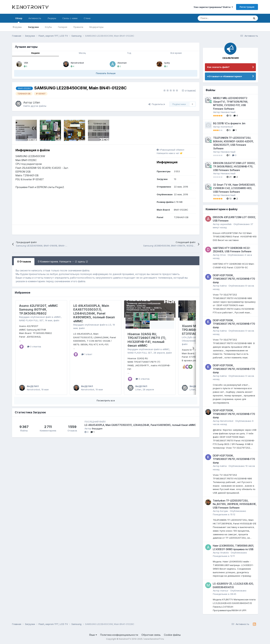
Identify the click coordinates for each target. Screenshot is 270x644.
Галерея (63, 27)
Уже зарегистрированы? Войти (213, 7)
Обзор (19, 20)
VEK (26, 63)
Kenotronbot (77, 63)
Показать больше (106, 73)
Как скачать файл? (218, 67)
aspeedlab (226, 224)
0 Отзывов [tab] (24, 262)
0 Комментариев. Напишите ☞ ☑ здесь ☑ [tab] (63, 262)
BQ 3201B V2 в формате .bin (229, 123)
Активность (35, 18)
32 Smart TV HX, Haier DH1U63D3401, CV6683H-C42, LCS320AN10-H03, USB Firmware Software (234, 188)
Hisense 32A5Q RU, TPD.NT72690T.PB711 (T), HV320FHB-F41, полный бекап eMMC (147, 340)
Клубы (48, 27)
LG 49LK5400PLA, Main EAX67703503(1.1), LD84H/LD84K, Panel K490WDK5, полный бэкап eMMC (94, 313)
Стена (87, 18)
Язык (93, 635)
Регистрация (247, 7)
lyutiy (167, 63)
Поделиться (157, 104)
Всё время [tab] (176, 53)
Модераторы (96, 27)
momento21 (227, 127)
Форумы (17, 27)
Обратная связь (151, 635)
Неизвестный (228, 112)
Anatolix (225, 553)
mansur (224, 591)
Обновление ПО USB (193, 341)
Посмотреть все (106, 400)
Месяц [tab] (82, 53)
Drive (223, 255)
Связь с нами (70, 18)
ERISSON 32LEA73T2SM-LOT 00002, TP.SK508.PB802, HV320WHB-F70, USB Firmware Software (234, 167)
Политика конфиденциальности (119, 635)
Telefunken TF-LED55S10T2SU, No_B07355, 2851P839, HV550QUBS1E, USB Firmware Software (235, 504)
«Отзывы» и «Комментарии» (225, 76)
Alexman (122, 63)
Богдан (224, 511)
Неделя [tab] (35, 53)
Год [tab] (129, 53)
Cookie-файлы (172, 635)
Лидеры (52, 18)
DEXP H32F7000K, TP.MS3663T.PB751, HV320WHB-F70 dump (234, 279)
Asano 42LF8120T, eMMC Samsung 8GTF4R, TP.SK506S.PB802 (38, 310)
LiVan (36, 102)
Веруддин (24, 317)
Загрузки (33, 27)
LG (110, 325)
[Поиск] (216, 18)
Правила (78, 27)
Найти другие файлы (35, 106)
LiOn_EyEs (187, 337)
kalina (223, 286)
